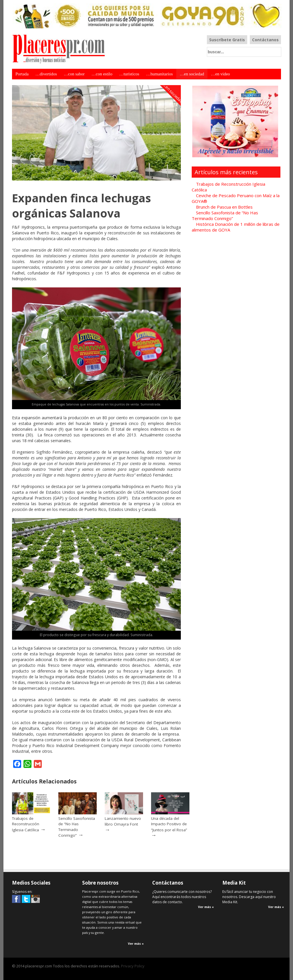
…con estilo (102, 74)
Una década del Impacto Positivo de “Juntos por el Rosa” (169, 824)
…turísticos (129, 74)
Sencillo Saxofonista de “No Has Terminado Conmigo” (77, 827)
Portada (22, 74)
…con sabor (74, 74)
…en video (220, 74)
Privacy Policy (133, 966)
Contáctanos (265, 40)
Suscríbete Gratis (227, 40)
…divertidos (46, 74)
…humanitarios (160, 74)
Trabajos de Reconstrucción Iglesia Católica (26, 824)
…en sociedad (192, 74)
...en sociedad (173, 93)
